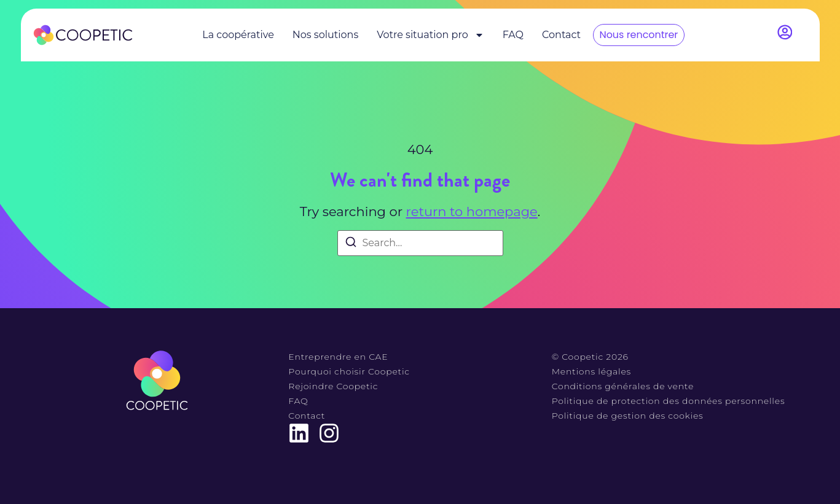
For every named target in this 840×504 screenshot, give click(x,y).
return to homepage (472, 211)
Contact (561, 35)
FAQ (513, 35)
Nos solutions (325, 35)
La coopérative (238, 35)
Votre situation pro (430, 35)
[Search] (351, 244)
